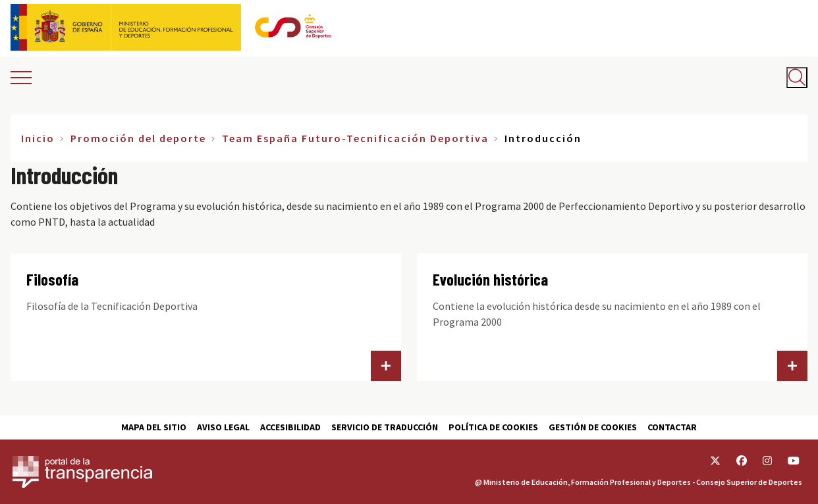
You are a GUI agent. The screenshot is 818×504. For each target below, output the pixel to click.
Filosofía (52, 279)
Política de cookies (493, 427)
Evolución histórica (490, 279)
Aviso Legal (223, 427)
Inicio (38, 138)
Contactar (672, 427)
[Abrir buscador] (797, 78)
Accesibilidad (290, 427)
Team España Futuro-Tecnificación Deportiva (355, 138)
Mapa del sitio (154, 427)
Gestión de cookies (593, 427)
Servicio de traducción (385, 427)
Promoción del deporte (138, 138)
